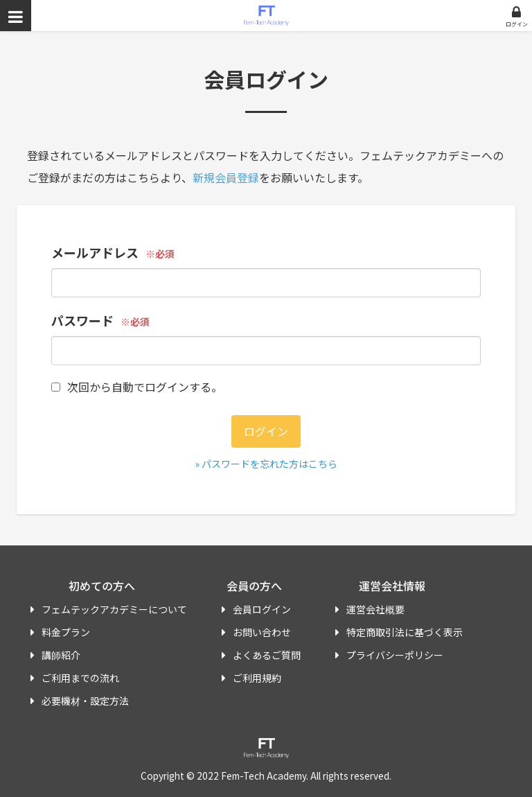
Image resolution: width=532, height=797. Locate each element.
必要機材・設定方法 (85, 701)
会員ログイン (262, 609)
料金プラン (66, 632)
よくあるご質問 (267, 655)
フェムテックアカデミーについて (114, 609)
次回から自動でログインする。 (137, 387)
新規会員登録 (226, 177)
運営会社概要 (375, 609)
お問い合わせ (262, 632)
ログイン (517, 24)
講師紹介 (61, 655)
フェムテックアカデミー (266, 16)
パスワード (82, 320)
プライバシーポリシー (395, 655)
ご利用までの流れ (80, 678)
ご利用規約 (257, 678)
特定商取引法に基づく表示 (405, 632)
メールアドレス (95, 252)
